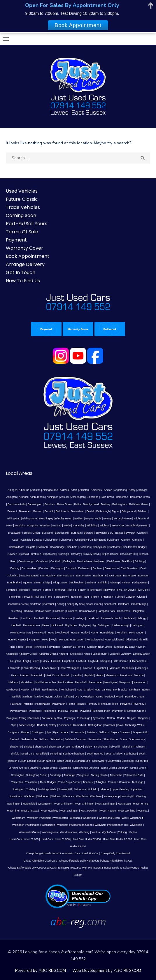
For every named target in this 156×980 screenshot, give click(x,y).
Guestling (16, 611)
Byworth (130, 533)
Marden (25, 675)
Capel (16, 540)
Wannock (69, 796)
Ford (49, 597)
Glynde (142, 597)
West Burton (45, 804)
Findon (82, 590)
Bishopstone (30, 519)
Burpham (76, 533)
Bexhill (90, 511)
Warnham (96, 796)
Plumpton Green (135, 711)
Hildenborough (121, 625)
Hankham (14, 618)
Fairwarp (114, 583)
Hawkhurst (93, 618)
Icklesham (131, 640)
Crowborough (26, 561)
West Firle (13, 811)
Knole (87, 654)
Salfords (104, 732)
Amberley (97, 490)
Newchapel (96, 682)
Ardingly (142, 490)
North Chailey (85, 690)
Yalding (122, 832)
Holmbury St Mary (21, 633)
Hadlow (28, 611)
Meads (100, 675)
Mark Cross (52, 675)
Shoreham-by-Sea (59, 747)
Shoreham (41, 747)
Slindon (141, 747)
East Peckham (65, 576)
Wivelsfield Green (29, 832)
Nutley (39, 697)
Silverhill (115, 747)
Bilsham (143, 511)
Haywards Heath (111, 618)
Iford (20, 647)
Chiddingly (81, 540)
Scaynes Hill (140, 732)
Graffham (123, 604)
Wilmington (33, 825)
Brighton (105, 525)
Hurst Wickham (114, 640)
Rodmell (42, 725)
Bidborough (103, 511)
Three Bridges (48, 782)
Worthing (84, 832)
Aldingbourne (50, 490)
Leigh (26, 661)
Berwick (49, 511)
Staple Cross (49, 768)
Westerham (18, 818)
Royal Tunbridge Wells (131, 725)
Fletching (14, 597)
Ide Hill (143, 640)
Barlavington (35, 504)
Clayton (126, 540)
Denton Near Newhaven (91, 561)
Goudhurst (110, 604)
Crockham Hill (128, 554)
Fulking (119, 597)
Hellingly (142, 618)
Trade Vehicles (23, 207)
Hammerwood (87, 611)
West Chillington (64, 804)
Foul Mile (39, 597)
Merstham (126, 675)
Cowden (12, 554)
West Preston (108, 811)
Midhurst (14, 682)
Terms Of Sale (22, 232)
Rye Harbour (61, 732)
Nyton (48, 697)
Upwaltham (15, 796)
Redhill (121, 718)
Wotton (96, 832)
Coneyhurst (99, 547)
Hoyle (54, 640)
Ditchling (140, 561)
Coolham (72, 547)
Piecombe (35, 711)
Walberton (43, 796)
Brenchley (78, 525)
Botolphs (20, 525)
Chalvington (51, 540)
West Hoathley (50, 811)
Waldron (56, 796)
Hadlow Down (43, 611)
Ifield (13, 647)
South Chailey (113, 754)
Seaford (15, 739)
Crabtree (36, 554)
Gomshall (49, 604)
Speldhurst (128, 761)
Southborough (82, 761)
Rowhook (110, 725)
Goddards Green (18, 604)
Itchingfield (40, 647)
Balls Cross (107, 497)
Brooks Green (32, 533)
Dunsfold (71, 568)
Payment (16, 240)
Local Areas (19, 473)
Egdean (27, 583)
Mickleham (27, 682)
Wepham (75, 818)
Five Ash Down (126, 590)
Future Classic (22, 199)
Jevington (54, 647)
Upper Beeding (120, 789)
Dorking (15, 568)
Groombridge (139, 604)
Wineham (63, 825)
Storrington (17, 775)
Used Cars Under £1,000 (24, 839)
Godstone (35, 604)
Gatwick (130, 597)
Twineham (80, 789)
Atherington (78, 497)
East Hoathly (47, 576)
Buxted (119, 533)
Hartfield (39, 618)
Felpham (36, 590)
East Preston (84, 576)
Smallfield (42, 754)
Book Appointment (28, 256)
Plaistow (63, 711)
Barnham (50, 504)
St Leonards (77, 732)
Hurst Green (77, 640)
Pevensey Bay (19, 711)
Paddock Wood (114, 697)
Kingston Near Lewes (100, 647)
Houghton (34, 640)
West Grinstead (30, 811)
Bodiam (79, 519)
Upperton (137, 789)
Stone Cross (108, 768)
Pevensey (139, 704)
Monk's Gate (66, 682)
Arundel (23, 497)
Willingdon (18, 825)
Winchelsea (49, 825)
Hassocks (67, 618)
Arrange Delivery (25, 264)
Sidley (88, 747)
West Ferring (140, 804)
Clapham (114, 540)
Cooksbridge (57, 547)
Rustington (38, 732)
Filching (72, 590)
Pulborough (84, 718)
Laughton (15, 661)
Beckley (106, 504)
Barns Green (65, 504)
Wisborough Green (82, 825)
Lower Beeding (31, 668)
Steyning (94, 768)
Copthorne (115, 547)
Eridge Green (60, 583)
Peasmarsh (59, 704)
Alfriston (84, 490)
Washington (14, 804)
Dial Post (127, 561)
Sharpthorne (111, 739)
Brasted (57, 525)
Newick (25, 690)
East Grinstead (130, 568)
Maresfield (37, 675)
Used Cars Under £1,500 (55, 839)
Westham (33, 818)
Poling (23, 718)
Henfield (16, 625)
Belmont (12, 511)
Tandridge (69, 775)
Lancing (114, 654)
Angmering (120, 490)
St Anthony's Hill (18, 768)
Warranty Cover (24, 248)
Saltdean (92, 732)
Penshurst (105, 704)
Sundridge (56, 775)
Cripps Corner (110, 554)
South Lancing (28, 761)
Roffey (53, 725)
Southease (130, 754)
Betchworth (62, 511)
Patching (28, 704)
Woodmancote (69, 832)
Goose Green (94, 604)
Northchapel (68, 690)
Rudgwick (13, 732)
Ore (77, 697)
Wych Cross (109, 832)
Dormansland (29, 568)
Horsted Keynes (17, 640)
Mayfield (89, 675)
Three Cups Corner (69, 782)
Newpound (125, 682)
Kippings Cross (48, 654)
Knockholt (76, 654)
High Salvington (101, 625)
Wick (125, 818)
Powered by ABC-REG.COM (41, 971)
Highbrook (71, 625)
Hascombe (52, 618)
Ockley (58, 697)
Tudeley (31, 789)
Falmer (126, 583)
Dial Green (114, 561)
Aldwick (65, 490)
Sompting (55, 754)
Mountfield (81, 682)
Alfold (74, 490)
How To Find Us (23, 281)
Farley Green (140, 583)
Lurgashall (100, 668)
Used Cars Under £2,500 (118, 839)
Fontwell (27, 597)
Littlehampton (138, 661)
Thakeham (31, 782)
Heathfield (129, 618)
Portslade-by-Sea (52, 718)
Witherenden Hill (118, 825)
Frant (86, 597)
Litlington (105, 661)
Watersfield (29, 804)
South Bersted (95, 754)
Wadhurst (30, 796)
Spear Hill (142, 761)
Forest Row (61, 597)
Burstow (88, 533)
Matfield (66, 675)
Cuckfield (56, 561)
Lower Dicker (50, 668)
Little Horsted (120, 661)
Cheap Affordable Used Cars (40, 861)
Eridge (47, 583)
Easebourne (112, 568)
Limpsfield (68, 661)
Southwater (99, 761)
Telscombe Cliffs (134, 775)
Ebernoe (143, 576)
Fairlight (103, 583)
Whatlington (90, 818)
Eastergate (129, 576)
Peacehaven (43, 704)
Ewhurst (91, 583)
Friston (95, 597)
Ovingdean (88, 697)
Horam (75, 633)
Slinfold (15, 754)
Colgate (31, 547)
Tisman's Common (119, 782)
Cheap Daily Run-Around (115, 853)
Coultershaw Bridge (134, 547)
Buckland (47, 533)
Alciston (36, 490)
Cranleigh (63, 554)
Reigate (132, 718)
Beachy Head (91, 504)
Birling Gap (14, 519)
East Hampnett (29, 576)
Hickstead (57, 625)
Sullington (32, 775)
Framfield (75, 597)
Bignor (116, 511)
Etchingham (77, 583)
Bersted (38, 511)
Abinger (12, 490)
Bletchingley (46, 519)
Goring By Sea (75, 604)
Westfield (46, 818)
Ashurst (65, 497)
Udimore (104, 789)
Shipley (28, 747)
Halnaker (72, 611)
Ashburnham (37, 497)
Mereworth (112, 675)
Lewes (36, 661)
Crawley (76, 554)
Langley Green (142, 654)
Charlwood (67, 540)
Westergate (124, 804)
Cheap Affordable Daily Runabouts (79, 861)
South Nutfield (47, 761)
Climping (137, 540)
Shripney (77, 747)
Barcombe (122, 497)
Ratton (111, 718)
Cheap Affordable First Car (117, 861)
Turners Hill (65, 789)
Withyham (101, 825)
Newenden (140, 682)
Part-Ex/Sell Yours (27, 224)
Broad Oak (118, 525)
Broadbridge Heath (137, 525)
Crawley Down (91, 554)
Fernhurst (59, 590)
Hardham (27, 618)
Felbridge (23, 590)
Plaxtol (74, 711)
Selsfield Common (75, 739)
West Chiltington (85, 804)
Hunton (63, 640)
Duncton (44, 568)
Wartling (141, 796)
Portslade (34, 718)
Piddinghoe (49, 711)
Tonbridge (138, 782)
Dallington (69, 561)
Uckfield (93, 789)
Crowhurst (42, 561)
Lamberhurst (100, 654)
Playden (85, 711)
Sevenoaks (95, 739)
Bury (111, 533)
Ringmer (143, 718)
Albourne (24, 490)
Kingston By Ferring (73, 647)
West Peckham (89, 811)
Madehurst (128, 668)
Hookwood (63, 633)
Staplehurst (80, 768)
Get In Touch (21, 272)
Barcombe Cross (140, 497)
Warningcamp (112, 796)
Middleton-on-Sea (46, 682)
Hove (45, 640)
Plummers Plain (101, 711)
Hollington (137, 625)
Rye (49, 732)
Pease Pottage (76, 704)
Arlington (12, 497)
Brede (67, 525)
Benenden (25, 511)
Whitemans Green (109, 818)
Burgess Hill (62, 533)
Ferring (47, 590)
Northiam (135, 690)
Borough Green (123, 519)
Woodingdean (50, 832)
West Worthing (127, 811)
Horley (85, 633)
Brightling (92, 525)
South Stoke (64, 761)
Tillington (101, 782)
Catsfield (26, 540)
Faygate (11, 590)
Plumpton (118, 711)
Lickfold (56, 661)
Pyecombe (99, 718)
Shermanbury (137, 739)
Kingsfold (11, 654)
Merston (139, 675)
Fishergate (95, 590)
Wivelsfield (136, 825)
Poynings (69, 718)
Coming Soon (21, 215)
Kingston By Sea (124, 647)
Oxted (100, 697)
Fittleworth (109, 590)
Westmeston (61, 818)
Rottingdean (95, 725)
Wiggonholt (136, 818)
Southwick (114, 761)
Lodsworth (14, 668)
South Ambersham (74, 754)
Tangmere (83, 775)
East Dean (115, 576)
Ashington (52, 497)
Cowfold (24, 554)
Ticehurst (88, 782)
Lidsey (45, 661)
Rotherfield (80, 725)
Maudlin (77, 675)
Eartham (97, 568)
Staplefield (65, 768)
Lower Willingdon (70, 668)
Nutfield (17, 697)
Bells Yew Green (139, 504)
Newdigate (111, 682)
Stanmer (35, 768)
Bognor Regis (93, 519)
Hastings (79, 618)
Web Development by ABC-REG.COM (107, 971)
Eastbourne (100, 576)
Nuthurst (28, 697)
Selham (44, 739)
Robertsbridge (27, 725)
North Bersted (50, 690)
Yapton (133, 832)
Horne (94, 633)
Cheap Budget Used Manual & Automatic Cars (53, 853)
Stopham (123, 768)
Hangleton (138, 611)
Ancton (108, 490)
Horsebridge (107, 633)
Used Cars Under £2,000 (86, 839)
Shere (123, 739)
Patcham (16, 704)
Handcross (123, 611)
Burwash (100, 533)
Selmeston (56, 739)
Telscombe (116, 775)
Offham (68, 697)
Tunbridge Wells (47, 789)
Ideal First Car (91, 853)
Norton (146, 690)
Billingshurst (129, 511)
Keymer (140, 647)
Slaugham (128, 747)
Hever (46, 625)
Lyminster (114, 668)
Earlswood (84, 568)
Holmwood (40, 633)
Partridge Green (134, 697)
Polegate (12, 718)
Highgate (84, 625)
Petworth (125, 704)
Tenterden (17, 782)
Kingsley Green (28, 654)
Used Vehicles (22, 191)
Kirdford (63, 654)
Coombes (85, 547)
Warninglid (128, 796)
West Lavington (69, 811)
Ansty (132, 490)
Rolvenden (65, 725)
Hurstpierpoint (94, 640)
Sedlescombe (29, 739)
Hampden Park (106, 611)
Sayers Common (121, 732)
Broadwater (15, 533)
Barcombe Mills (17, 504)
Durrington (57, 568)
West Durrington (106, 804)
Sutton (44, 775)
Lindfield (81, 661)
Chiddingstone (98, 540)
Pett (116, 704)
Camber (142, 533)
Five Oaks (143, 590)
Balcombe (93, 497)
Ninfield (36, 690)
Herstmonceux (31, 625)
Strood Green (138, 768)
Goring (61, 604)
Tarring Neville (99, 775)
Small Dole (28, 754)
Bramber (45, 525)
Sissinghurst (101, 747)
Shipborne (16, 747)
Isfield (28, 647)
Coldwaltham (17, 547)
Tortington (18, 789)
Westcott (142, 811)
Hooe (51, 633)
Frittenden (107, 597)
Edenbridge (14, 583)
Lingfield (93, 661)
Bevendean (78, 511)
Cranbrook (49, 554)
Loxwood (87, 668)
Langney (126, 654)
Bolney (108, 519)
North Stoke (120, 690)
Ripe (14, 725)
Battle (77, 504)
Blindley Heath (64, 519)
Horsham (122, 633)
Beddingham (120, 504)
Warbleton (82, 796)
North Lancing (103, 690)
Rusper (26, 732)
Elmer (37, 583)
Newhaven (12, 690)
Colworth (43, 547)
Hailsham (59, 611)
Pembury (92, 704)
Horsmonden (137, 633)
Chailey (38, 540)
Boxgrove (32, 525)
